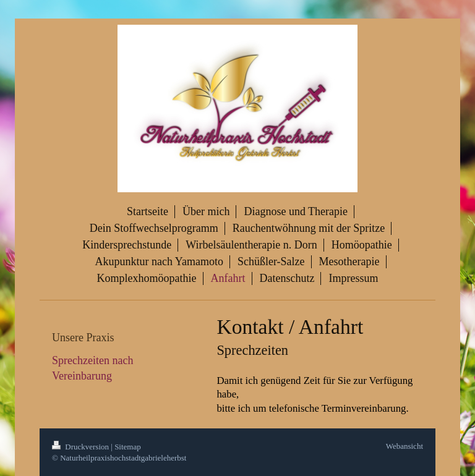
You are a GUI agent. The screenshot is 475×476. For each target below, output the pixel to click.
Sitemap (128, 447)
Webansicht (404, 446)
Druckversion (81, 447)
